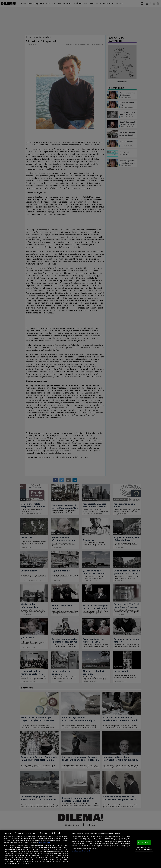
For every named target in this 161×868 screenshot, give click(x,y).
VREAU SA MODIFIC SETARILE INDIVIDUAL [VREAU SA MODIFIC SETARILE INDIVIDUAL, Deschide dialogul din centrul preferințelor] (144, 848)
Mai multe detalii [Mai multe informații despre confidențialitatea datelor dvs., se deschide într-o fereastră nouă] (45, 842)
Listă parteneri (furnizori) (81, 851)
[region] (80, 849)
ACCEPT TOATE (144, 842)
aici (42, 855)
